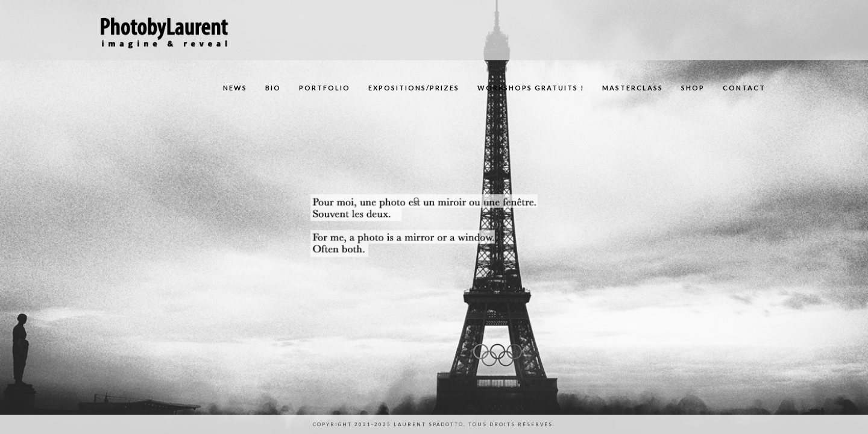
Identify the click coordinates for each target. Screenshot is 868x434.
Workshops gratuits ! (531, 88)
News (235, 88)
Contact (744, 88)
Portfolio (325, 88)
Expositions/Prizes (414, 88)
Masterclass (633, 88)
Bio (273, 88)
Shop (693, 88)
